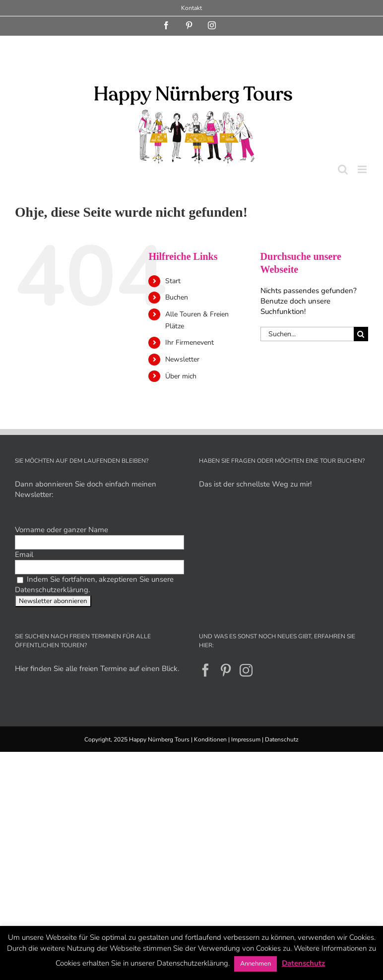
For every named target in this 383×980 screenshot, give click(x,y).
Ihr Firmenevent (190, 342)
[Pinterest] (226, 670)
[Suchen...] (307, 334)
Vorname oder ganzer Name (62, 530)
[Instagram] (246, 670)
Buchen (177, 297)
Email (24, 554)
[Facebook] (205, 670)
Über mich (181, 376)
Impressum (246, 739)
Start (173, 281)
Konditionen (210, 739)
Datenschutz (282, 739)
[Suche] (361, 334)
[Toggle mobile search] (343, 169)
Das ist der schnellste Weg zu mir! (255, 484)
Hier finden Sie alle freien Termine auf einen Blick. (97, 669)
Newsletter (182, 359)
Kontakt (191, 8)
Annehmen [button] (255, 964)
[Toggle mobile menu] (363, 169)
